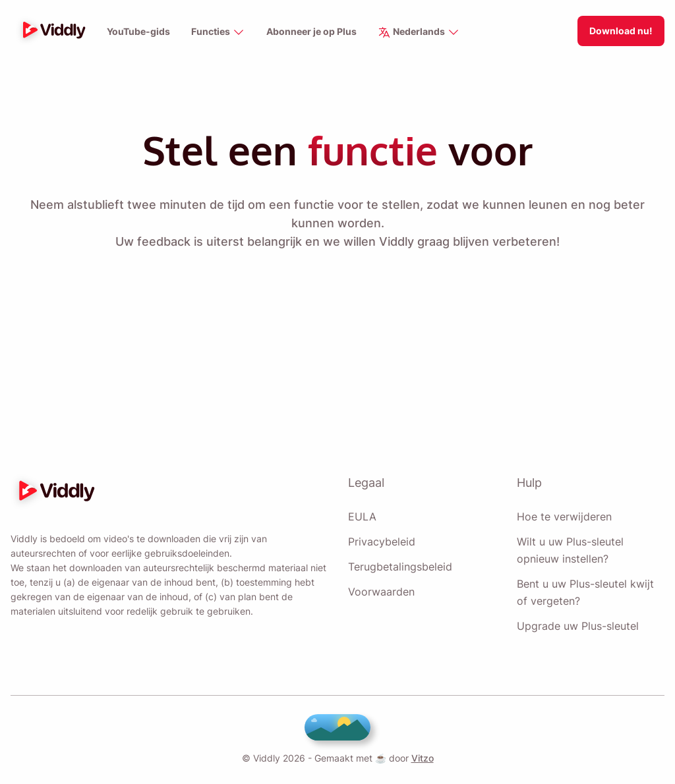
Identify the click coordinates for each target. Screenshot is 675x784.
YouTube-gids (137, 32)
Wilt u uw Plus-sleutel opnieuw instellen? (570, 550)
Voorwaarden (381, 592)
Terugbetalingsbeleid (400, 567)
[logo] (51, 31)
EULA (361, 517)
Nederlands (419, 33)
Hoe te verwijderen (564, 517)
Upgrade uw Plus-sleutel (577, 626)
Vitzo (420, 758)
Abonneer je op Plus (310, 32)
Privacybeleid (381, 542)
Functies (216, 33)
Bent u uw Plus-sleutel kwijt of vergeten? (584, 592)
